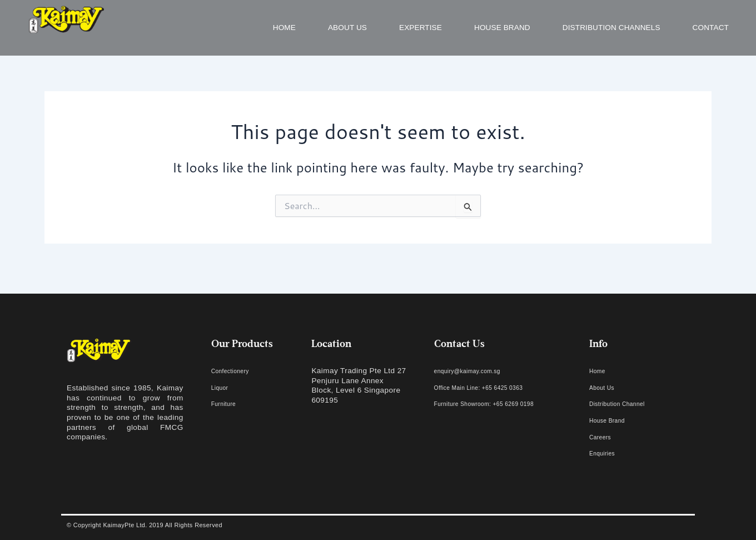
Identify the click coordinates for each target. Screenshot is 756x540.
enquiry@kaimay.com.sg (478, 371)
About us (347, 28)
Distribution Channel (625, 403)
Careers (603, 437)
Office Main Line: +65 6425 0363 (492, 387)
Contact (711, 28)
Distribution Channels (611, 28)
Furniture (227, 403)
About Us (606, 387)
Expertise (421, 28)
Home (284, 28)
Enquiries (606, 453)
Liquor (222, 387)
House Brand (502, 28)
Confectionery (236, 371)
